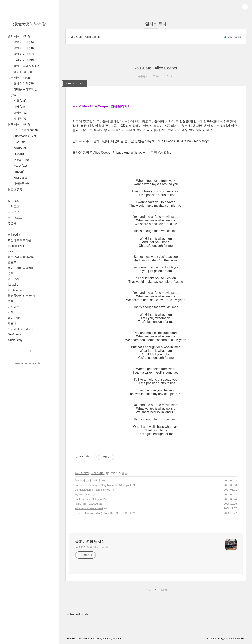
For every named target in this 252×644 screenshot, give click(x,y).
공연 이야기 (23, 54)
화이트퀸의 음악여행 (21, 268)
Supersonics (24, 136)
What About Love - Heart (89, 508)
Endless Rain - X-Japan (88, 499)
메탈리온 (13, 307)
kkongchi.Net (16, 246)
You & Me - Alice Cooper (86, 37)
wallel (241, 639)
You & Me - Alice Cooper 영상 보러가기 (102, 106)
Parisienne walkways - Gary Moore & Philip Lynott (103, 485)
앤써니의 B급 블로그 (21, 329)
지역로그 (13, 206)
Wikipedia (14, 235)
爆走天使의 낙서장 (30, 24)
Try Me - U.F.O (83, 494)
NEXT (164, 590)
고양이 (20, 113)
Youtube (107, 639)
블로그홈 (13, 201)
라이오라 (13, 279)
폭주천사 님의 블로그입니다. (93, 547)
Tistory (220, 639)
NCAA (20, 166)
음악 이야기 (19, 36)
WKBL (20, 178)
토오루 (12, 262)
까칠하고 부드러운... (21, 240)
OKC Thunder (25, 130)
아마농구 (21, 183)
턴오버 (12, 323)
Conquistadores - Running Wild (93, 490)
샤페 (11, 312)
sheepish (13, 251)
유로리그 (21, 160)
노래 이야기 (23, 60)
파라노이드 (15, 318)
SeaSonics (15, 334)
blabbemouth (16, 290)
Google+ (117, 639)
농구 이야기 (19, 124)
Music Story (15, 340)
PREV (146, 590)
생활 (19, 101)
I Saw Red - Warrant (86, 504)
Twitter (86, 639)
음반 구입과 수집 (26, 66)
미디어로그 (15, 218)
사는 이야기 (19, 78)
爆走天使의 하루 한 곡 (22, 296)
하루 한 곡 (23, 72)
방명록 (12, 223)
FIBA (19, 154)
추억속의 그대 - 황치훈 (88, 480)
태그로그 (13, 212)
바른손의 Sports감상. (21, 257)
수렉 (11, 273)
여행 (19, 107)
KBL (19, 172)
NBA (19, 142)
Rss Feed (72, 639)
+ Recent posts (78, 614)
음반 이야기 (23, 48)
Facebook (96, 639)
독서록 (19, 118)
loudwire (13, 285)
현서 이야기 (23, 83)
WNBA (19, 148)
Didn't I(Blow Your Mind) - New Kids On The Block (103, 513)
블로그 (15, 189)
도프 (11, 301)
